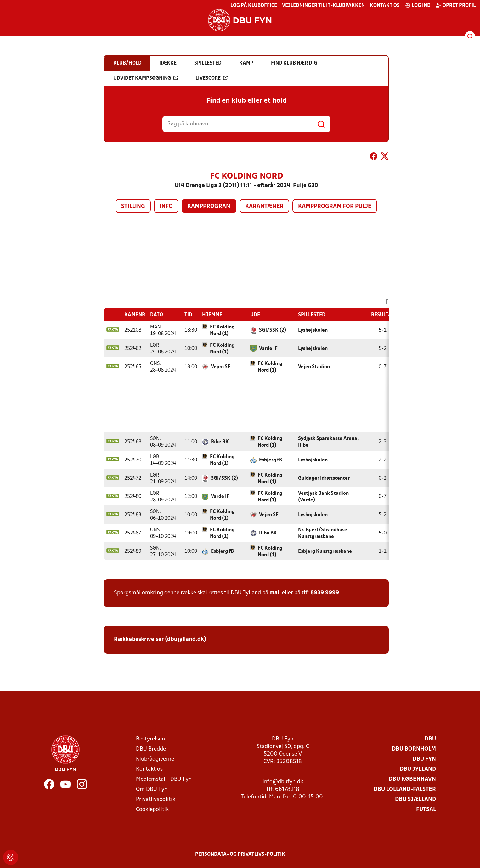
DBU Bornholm (414, 749)
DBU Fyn (424, 759)
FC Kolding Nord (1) (222, 331)
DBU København (412, 779)
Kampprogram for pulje (335, 206)
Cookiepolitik (152, 810)
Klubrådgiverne (155, 759)
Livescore (212, 78)
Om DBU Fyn (152, 789)
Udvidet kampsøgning (146, 78)
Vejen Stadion (314, 367)
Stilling (133, 206)
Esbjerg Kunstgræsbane (325, 551)
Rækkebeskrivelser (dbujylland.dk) (160, 640)
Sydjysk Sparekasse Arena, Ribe (328, 442)
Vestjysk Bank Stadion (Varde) (323, 497)
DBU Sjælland (415, 799)
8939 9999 (325, 593)
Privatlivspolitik (156, 799)
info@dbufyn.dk (283, 782)
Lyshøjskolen (313, 330)
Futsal (426, 810)
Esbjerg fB (271, 460)
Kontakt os (385, 6)
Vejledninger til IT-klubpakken (323, 6)
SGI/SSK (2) (273, 330)
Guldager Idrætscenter (324, 478)
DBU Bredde (151, 749)
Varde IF (268, 349)
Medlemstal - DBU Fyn (164, 779)
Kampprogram (209, 206)
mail (275, 593)
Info (166, 206)
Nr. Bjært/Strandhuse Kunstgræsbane (323, 533)
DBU (430, 739)
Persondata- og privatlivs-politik (240, 854)
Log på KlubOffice (254, 6)
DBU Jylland (418, 769)
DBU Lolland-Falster (405, 789)
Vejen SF (221, 367)
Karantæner (264, 206)
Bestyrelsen (150, 739)
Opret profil (456, 5)
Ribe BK (220, 442)
